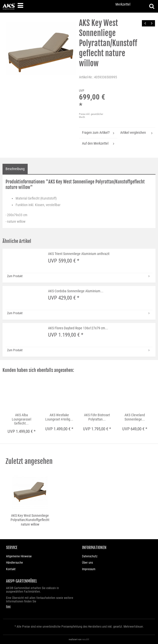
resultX (86, 639)
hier (8, 606)
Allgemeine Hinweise (19, 556)
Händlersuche (14, 563)
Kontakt (11, 569)
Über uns (87, 563)
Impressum (89, 569)
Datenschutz (90, 556)
